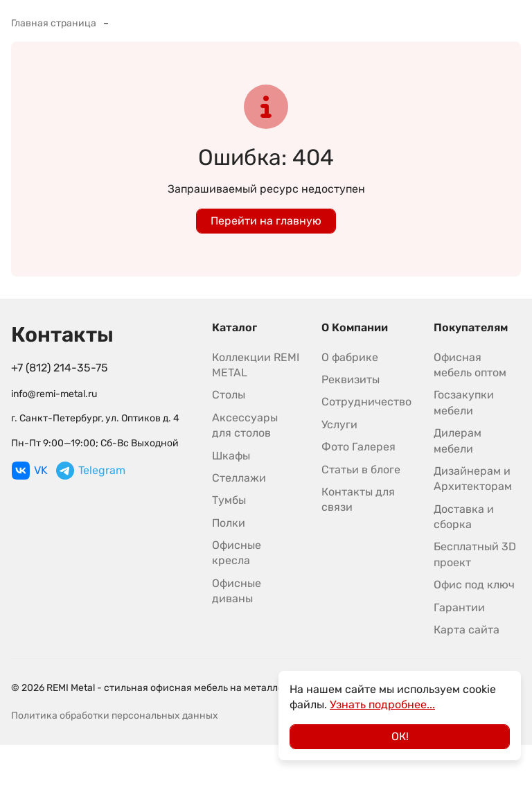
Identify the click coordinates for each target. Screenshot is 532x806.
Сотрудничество (366, 402)
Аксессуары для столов (245, 425)
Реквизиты (351, 379)
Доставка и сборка (464, 517)
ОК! (400, 736)
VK (30, 471)
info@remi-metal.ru (54, 394)
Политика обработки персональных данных (115, 716)
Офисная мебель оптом (470, 365)
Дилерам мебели (458, 440)
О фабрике (350, 357)
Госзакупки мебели (464, 402)
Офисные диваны (237, 591)
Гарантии (459, 607)
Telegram (91, 471)
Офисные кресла (237, 553)
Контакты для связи (358, 499)
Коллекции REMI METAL (256, 365)
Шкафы (231, 456)
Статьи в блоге (361, 470)
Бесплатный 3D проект (475, 554)
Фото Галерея (358, 447)
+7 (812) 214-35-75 (60, 368)
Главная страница (54, 23)
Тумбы (229, 500)
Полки (229, 523)
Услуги (339, 424)
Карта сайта (467, 630)
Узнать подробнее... (382, 704)
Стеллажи (239, 478)
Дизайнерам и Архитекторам (473, 479)
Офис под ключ (474, 585)
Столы (229, 395)
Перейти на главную (266, 221)
